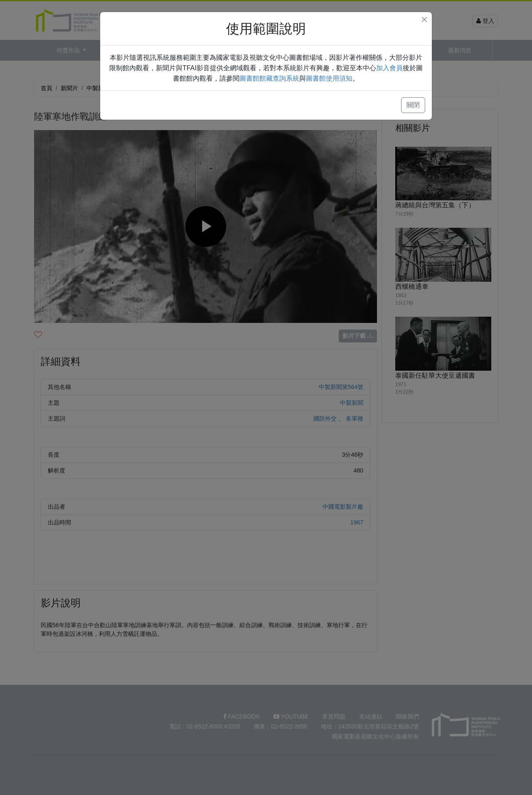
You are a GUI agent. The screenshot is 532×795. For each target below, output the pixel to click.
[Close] (424, 20)
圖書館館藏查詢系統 (269, 78)
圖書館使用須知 (329, 78)
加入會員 (389, 68)
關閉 (413, 105)
